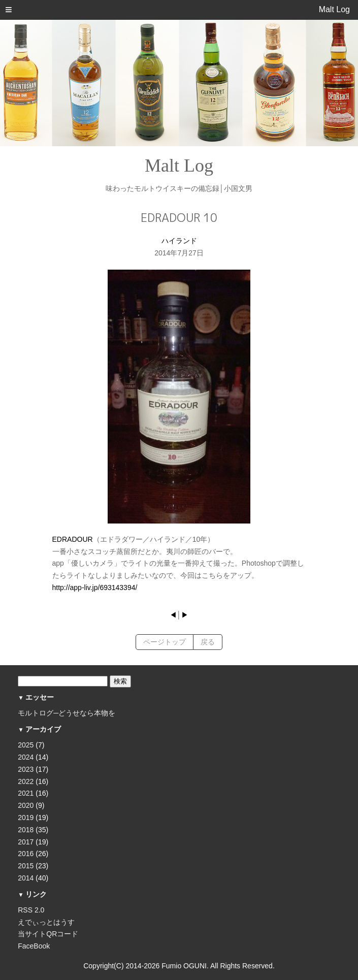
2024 (26, 757)
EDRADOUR (73, 539)
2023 (26, 769)
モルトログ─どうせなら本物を (67, 713)
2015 (26, 866)
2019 (26, 818)
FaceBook (34, 946)
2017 (26, 842)
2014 (26, 878)
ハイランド (179, 241)
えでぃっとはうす (46, 922)
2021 (26, 793)
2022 (26, 781)
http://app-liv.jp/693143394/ (95, 587)
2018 (26, 830)
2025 (26, 745)
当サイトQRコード (48, 934)
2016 (26, 854)
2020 (26, 805)
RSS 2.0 (31, 910)
